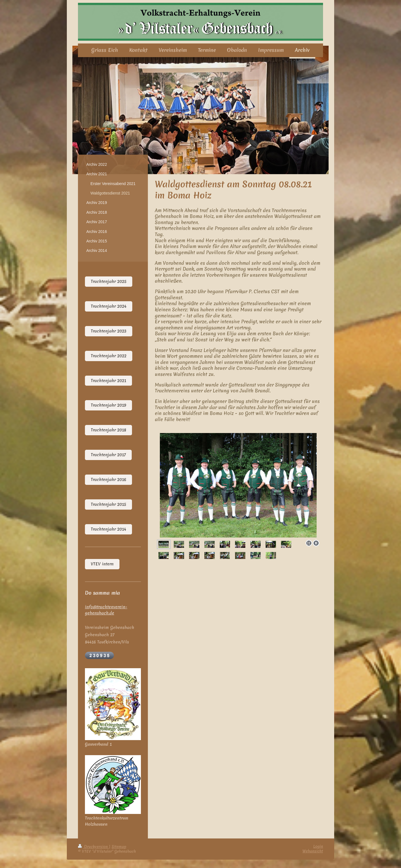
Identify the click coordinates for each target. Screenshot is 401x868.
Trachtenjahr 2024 (109, 306)
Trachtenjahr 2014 (108, 529)
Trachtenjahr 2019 (108, 405)
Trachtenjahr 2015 (108, 504)
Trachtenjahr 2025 (109, 281)
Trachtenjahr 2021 (108, 381)
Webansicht (313, 851)
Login (318, 846)
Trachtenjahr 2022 (109, 356)
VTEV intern (102, 564)
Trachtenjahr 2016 (108, 480)
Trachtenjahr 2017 (108, 455)
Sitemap (119, 847)
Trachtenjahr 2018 (108, 430)
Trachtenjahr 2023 (109, 331)
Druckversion (93, 847)
